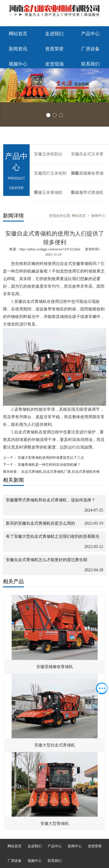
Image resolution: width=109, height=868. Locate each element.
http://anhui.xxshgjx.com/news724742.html (50, 249)
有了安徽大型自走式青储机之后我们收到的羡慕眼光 (53, 536)
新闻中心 (98, 216)
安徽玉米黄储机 (48, 193)
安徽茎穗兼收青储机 (87, 177)
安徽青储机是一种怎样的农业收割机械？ (49, 465)
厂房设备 (90, 49)
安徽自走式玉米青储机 (87, 158)
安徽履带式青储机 (87, 193)
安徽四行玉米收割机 (50, 177)
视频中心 (18, 64)
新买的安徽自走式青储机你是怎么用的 (40, 523)
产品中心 (90, 34)
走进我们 (54, 34)
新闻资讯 (18, 49)
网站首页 (18, 34)
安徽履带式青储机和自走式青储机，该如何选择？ (51, 500)
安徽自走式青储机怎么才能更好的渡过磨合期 (47, 560)
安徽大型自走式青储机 (55, 745)
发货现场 (54, 64)
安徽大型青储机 (55, 824)
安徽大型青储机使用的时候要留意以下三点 (50, 458)
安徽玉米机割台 (48, 154)
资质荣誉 (54, 49)
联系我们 (90, 64)
